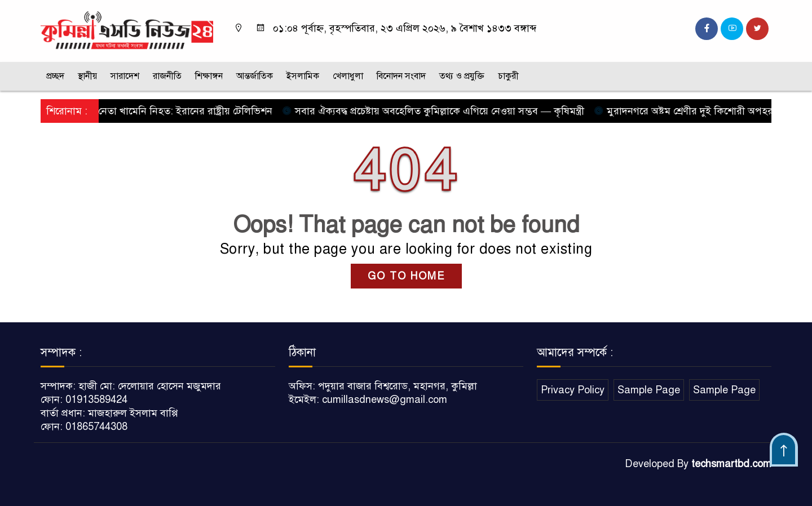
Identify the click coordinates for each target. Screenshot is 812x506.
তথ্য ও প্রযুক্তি (462, 76)
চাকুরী (508, 76)
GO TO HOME (406, 276)
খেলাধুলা (348, 76)
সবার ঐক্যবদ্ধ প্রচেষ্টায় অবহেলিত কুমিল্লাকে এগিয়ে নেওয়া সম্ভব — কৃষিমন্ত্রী (438, 111)
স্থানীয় (87, 76)
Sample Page (649, 390)
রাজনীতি (167, 76)
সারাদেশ (125, 76)
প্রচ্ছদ (55, 76)
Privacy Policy (573, 390)
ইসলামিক (303, 76)
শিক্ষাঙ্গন (209, 76)
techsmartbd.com (731, 464)
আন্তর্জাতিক (255, 76)
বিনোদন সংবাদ (401, 76)
